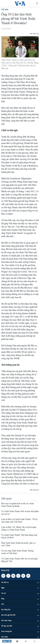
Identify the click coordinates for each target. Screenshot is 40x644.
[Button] (34, 34)
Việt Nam (5, 9)
